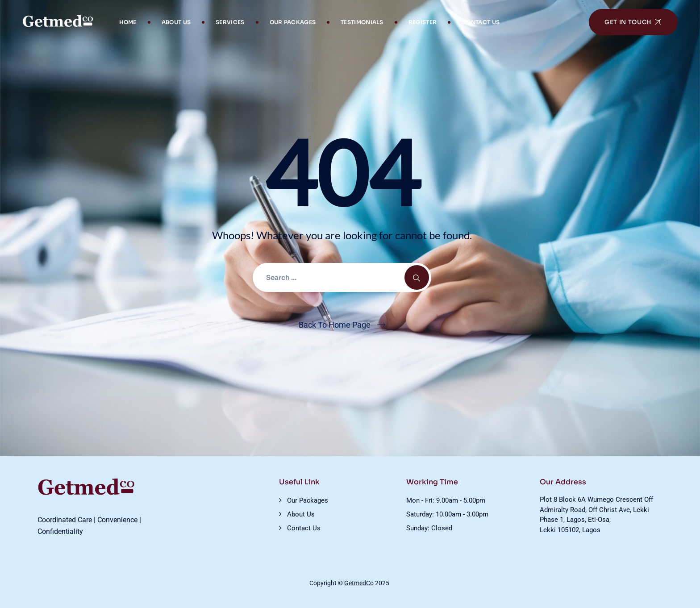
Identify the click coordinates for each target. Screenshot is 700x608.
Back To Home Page (335, 325)
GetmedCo (359, 583)
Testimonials (362, 22)
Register (423, 22)
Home (128, 22)
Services (230, 22)
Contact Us (481, 22)
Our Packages (293, 22)
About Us (176, 22)
